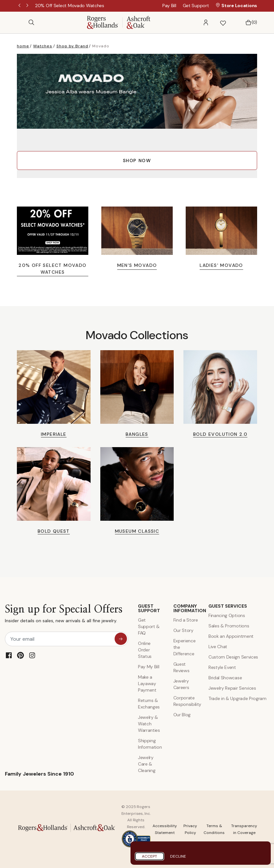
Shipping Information (150, 744)
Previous (20, 6)
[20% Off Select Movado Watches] (70, 6)
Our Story (183, 630)
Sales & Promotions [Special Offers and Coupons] (229, 626)
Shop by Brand (72, 46)
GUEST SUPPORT (149, 608)
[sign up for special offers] (121, 639)
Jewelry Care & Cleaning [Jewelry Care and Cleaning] (147, 764)
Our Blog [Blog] (182, 715)
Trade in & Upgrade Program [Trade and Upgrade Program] (237, 698)
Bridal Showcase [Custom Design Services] (225, 678)
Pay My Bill (149, 667)
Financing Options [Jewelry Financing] (227, 615)
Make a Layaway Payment (147, 684)
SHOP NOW (137, 161)
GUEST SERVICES (228, 606)
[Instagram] (32, 655)
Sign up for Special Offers (64, 615)
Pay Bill (169, 6)
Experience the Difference (185, 647)
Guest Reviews (181, 667)
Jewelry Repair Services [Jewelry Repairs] (232, 688)
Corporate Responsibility (186, 701)
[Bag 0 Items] (249, 23)
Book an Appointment (231, 636)
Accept (149, 856)
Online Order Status (145, 650)
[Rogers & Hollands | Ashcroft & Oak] (119, 22)
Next (28, 6)
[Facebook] (9, 655)
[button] (206, 23)
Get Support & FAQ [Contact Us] (149, 626)
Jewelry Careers (181, 684)
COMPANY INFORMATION (186, 608)
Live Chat (218, 647)
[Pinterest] (20, 655)
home (23, 46)
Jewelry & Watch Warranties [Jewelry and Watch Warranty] (149, 724)
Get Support (196, 6)
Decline (178, 856)
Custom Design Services (233, 657)
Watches (43, 46)
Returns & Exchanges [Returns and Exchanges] (149, 704)
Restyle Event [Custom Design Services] (222, 667)
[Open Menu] (20, 22)
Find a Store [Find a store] (186, 620)
